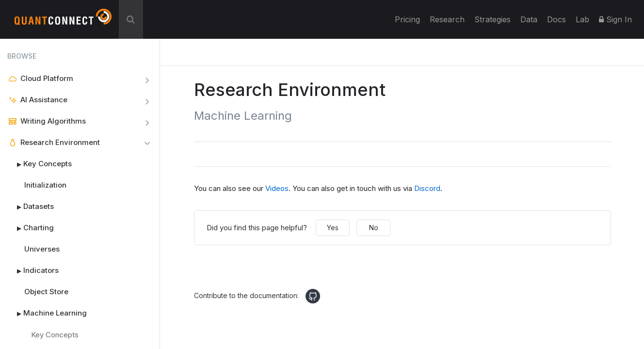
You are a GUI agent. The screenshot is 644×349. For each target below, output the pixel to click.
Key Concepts (40, 164)
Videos (277, 188)
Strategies (492, 19)
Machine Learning (47, 313)
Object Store (46, 292)
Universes (42, 249)
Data (529, 19)
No (374, 228)
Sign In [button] (615, 19)
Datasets (31, 206)
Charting (31, 228)
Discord (427, 188)
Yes (333, 228)
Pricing (407, 19)
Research (447, 19)
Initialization (45, 185)
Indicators (33, 270)
